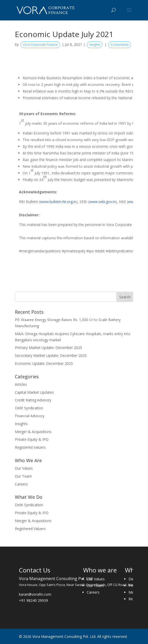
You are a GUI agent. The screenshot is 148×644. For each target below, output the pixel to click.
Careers (21, 484)
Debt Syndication (29, 408)
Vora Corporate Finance (40, 45)
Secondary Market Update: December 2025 (51, 355)
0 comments (120, 45)
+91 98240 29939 (33, 600)
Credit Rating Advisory (33, 400)
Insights (95, 45)
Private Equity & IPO (32, 439)
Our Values (24, 468)
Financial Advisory (30, 416)
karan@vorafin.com (35, 594)
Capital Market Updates (34, 392)
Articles (21, 384)
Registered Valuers (30, 447)
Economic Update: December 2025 (44, 363)
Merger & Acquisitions (33, 432)
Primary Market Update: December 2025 (48, 348)
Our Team (23, 476)
